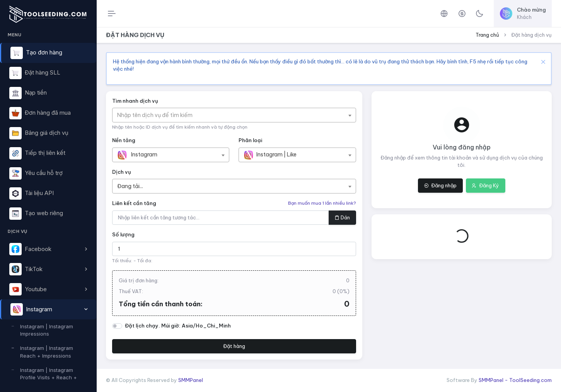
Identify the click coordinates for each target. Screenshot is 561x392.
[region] (48, 205)
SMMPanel (191, 380)
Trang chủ (487, 35)
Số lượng (123, 234)
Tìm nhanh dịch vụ (135, 101)
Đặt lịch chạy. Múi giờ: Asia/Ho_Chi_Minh (178, 326)
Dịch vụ (122, 172)
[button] (48, 249)
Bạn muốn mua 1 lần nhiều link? (322, 203)
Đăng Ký (485, 185)
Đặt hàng (234, 346)
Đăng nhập (440, 185)
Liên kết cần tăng (134, 203)
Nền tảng (124, 140)
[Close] (542, 62)
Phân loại (250, 140)
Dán (342, 217)
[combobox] (234, 115)
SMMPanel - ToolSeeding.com (515, 380)
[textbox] (159, 115)
